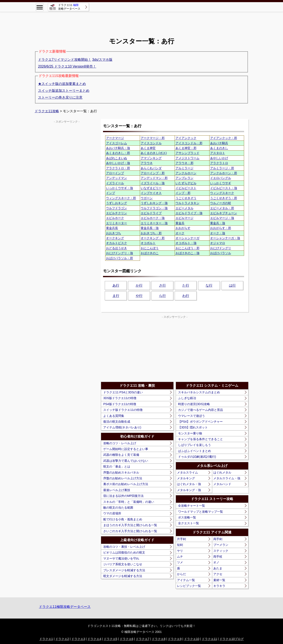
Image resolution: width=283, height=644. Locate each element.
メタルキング (186, 478)
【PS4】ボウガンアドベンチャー (200, 422)
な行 (209, 285)
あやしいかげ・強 (118, 163)
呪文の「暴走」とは (117, 466)
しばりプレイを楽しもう (195, 445)
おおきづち (113, 233)
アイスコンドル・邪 (189, 143)
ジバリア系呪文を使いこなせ (123, 564)
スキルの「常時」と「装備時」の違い (129, 502)
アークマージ (115, 138)
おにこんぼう (150, 248)
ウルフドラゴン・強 (154, 208)
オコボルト (148, 243)
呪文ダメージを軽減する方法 (123, 576)
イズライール (115, 183)
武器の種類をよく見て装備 (121, 455)
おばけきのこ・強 (187, 253)
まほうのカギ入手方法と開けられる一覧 (130, 525)
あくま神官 (148, 148)
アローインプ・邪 (153, 173)
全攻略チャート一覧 (192, 506)
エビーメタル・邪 (222, 208)
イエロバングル (221, 178)
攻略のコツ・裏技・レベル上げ (124, 547)
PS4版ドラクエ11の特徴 (120, 404)
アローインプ (115, 173)
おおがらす (183, 228)
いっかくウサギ (221, 183)
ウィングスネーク (222, 193)
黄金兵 (180, 223)
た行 (186, 285)
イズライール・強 (153, 183)
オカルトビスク (116, 243)
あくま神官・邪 (186, 148)
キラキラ (219, 586)
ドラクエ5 (111, 639)
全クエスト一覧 (189, 523)
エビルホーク (115, 218)
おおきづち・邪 (151, 233)
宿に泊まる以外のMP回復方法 (123, 496)
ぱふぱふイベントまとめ (195, 451)
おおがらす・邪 (221, 228)
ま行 (116, 296)
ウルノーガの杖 (221, 203)
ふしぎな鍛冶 (187, 398)
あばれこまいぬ (116, 158)
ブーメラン (221, 545)
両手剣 (218, 539)
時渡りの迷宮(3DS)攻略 (194, 404)
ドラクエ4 (94, 639)
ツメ (180, 562)
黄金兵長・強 (150, 228)
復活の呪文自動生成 (117, 422)
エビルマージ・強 (222, 218)
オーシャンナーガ (187, 238)
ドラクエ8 (159, 639)
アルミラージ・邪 (222, 168)
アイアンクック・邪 (224, 138)
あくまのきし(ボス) (154, 153)
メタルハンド (222, 484)
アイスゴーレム (116, 143)
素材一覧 (219, 580)
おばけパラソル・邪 (119, 258)
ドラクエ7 (143, 639)
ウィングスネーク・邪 (121, 198)
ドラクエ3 (78, 639)
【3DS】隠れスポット (193, 427)
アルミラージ (184, 168)
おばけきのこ (150, 253)
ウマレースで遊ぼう (192, 416)
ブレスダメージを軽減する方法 (124, 570)
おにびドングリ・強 (119, 253)
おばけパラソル (221, 253)
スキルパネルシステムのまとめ (199, 392)
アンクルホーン (186, 173)
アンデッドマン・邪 (154, 178)
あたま (218, 568)
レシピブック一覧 (189, 586)
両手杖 (218, 557)
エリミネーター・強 (154, 223)
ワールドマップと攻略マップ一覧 (200, 512)
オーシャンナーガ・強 (225, 238)
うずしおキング (116, 203)
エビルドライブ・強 (189, 213)
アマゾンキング (151, 158)
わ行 (186, 296)
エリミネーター (116, 223)
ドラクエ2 (62, 639)
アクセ (218, 574)
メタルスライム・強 (227, 478)
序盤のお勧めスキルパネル (121, 472)
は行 (232, 285)
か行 (139, 285)
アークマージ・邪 (153, 138)
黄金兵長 (112, 228)
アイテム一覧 (186, 580)
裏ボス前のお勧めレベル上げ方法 (126, 484)
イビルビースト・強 (224, 188)
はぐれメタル (222, 472)
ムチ (180, 557)
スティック (221, 551)
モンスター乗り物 (190, 433)
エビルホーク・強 (153, 218)
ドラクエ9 (175, 639)
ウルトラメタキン (187, 203)
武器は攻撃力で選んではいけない (126, 461)
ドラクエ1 (46, 639)
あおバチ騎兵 (219, 143)
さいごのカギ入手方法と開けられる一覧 (130, 531)
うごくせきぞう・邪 (224, 198)
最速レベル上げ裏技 (117, 490)
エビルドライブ (151, 213)
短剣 (180, 545)
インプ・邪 (183, 193)
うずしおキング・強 (154, 203)
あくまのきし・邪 (118, 153)
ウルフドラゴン (116, 208)
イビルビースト (186, 188)
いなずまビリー (151, 188)
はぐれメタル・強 (189, 484)
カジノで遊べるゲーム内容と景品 (200, 410)
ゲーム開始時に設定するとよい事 (126, 449)
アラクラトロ (219, 163)
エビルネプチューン (224, 213)
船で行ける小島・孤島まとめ (123, 519)
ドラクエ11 (209, 639)
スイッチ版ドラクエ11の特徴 (123, 410)
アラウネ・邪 (184, 163)
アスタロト (218, 153)
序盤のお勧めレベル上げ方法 (123, 478)
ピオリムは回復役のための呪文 (124, 552)
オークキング (115, 238)
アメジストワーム (187, 158)
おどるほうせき (116, 248)
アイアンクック (186, 138)
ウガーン (147, 198)
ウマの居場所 (112, 513)
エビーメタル (184, 208)
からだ (181, 574)
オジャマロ (218, 243)
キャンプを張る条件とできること (200, 439)
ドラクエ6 (127, 639)
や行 (139, 296)
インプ (111, 193)
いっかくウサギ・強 (119, 188)
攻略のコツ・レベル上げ (120, 443)
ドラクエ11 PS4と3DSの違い (123, 392)
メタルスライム (187, 472)
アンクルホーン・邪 (224, 173)
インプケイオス (151, 193)
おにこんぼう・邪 (187, 248)
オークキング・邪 (153, 238)
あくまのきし (219, 148)
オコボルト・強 (186, 243)
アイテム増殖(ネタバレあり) (122, 427)
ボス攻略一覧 (187, 517)
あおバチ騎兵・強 (118, 148)
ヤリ (180, 551)
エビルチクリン (116, 213)
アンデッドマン (116, 178)
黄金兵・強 (218, 223)
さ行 (162, 285)
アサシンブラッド (187, 153)
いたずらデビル (186, 183)
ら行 (162, 296)
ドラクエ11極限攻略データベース (65, 607)
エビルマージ (184, 218)
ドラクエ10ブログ (232, 639)
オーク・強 (218, 233)
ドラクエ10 (192, 639)
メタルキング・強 (189, 490)
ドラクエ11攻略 (47, 111)
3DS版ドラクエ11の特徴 (120, 398)
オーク (180, 233)
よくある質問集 (114, 416)
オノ (216, 562)
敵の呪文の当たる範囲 (118, 508)
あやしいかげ (219, 158)
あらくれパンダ (151, 168)
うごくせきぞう (186, 198)
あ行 (116, 285)
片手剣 (181, 539)
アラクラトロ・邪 (118, 168)
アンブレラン (184, 178)
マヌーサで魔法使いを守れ (121, 558)
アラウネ (147, 163)
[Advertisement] (141, 21)
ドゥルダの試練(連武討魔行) (197, 457)
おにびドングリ (221, 248)
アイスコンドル (151, 143)
